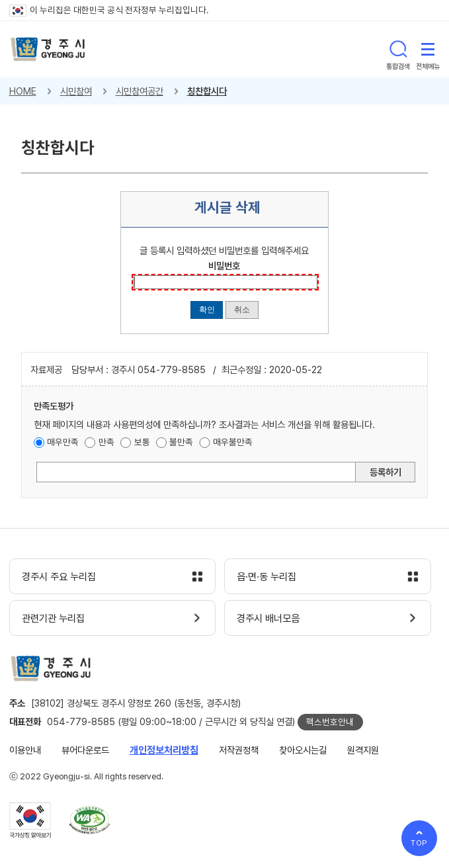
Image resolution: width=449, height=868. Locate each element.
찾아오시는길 (303, 750)
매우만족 (63, 442)
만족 (106, 442)
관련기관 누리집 (53, 619)
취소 (242, 309)
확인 (207, 309)
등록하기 (386, 472)
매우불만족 (233, 442)
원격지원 (363, 750)
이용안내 (25, 750)
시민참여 (76, 91)
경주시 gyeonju (48, 49)
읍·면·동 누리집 (266, 577)
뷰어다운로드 (85, 750)
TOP (420, 843)
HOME (23, 91)
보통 (142, 442)
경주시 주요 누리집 (59, 577)
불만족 (181, 442)
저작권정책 (239, 750)
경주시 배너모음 (268, 619)
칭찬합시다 (207, 91)
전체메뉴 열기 (428, 49)
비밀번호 (224, 266)
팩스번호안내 (330, 722)
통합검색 (398, 49)
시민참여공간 (140, 91)
